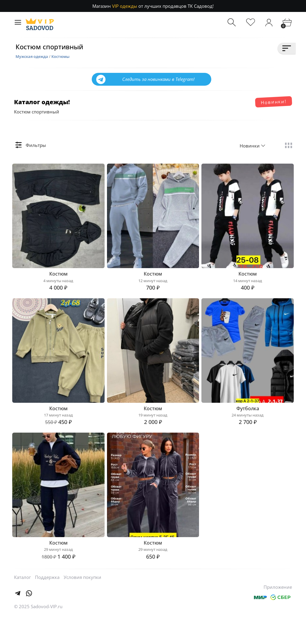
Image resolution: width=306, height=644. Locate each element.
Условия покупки (82, 605)
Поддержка (47, 605)
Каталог (22, 605)
